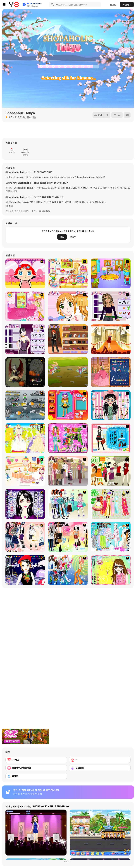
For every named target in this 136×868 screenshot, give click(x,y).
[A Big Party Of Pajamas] (111, 537)
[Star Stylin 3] (68, 306)
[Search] (52, 5)
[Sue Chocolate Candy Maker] (68, 273)
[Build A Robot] (25, 405)
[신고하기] (117, 115)
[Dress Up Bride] (25, 438)
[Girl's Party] (25, 471)
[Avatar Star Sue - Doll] (68, 405)
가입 (62, 237)
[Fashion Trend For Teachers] (68, 471)
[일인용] (36, 776)
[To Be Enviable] (111, 570)
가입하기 (127, 5)
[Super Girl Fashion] (111, 471)
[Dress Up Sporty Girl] (25, 537)
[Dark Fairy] (25, 372)
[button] (9, 206)
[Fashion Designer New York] (68, 339)
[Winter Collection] (68, 504)
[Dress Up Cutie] (111, 405)
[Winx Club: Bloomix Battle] (68, 372)
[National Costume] (111, 504)
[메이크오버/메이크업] (36, 768)
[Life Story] (111, 372)
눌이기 (68, 861)
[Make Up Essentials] (25, 504)
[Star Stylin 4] (111, 306)
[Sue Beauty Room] (25, 306)
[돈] (100, 760)
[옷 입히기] (100, 768)
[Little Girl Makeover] (25, 273)
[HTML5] (36, 760)
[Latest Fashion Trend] (68, 570)
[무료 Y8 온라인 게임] (14, 5)
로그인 (113, 5)
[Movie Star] (111, 339)
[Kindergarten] (111, 273)
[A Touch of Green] (68, 438)
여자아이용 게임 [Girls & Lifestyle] (22, 211)
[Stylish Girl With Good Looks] (25, 570)
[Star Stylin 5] (25, 339)
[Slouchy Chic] (68, 537)
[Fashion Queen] (111, 438)
